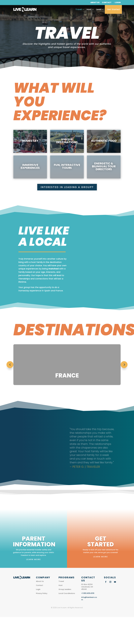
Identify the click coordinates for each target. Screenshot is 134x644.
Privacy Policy (42, 593)
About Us (95, 3)
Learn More (34, 559)
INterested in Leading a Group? (67, 187)
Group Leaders (65, 589)
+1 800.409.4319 (88, 593)
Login (117, 3)
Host (89, 9)
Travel (79, 9)
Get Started (113, 9)
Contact (107, 3)
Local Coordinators (67, 593)
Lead (99, 9)
